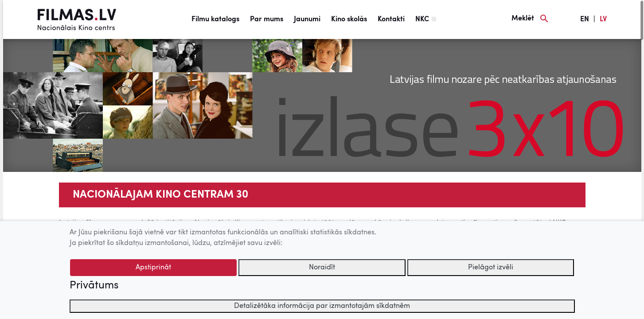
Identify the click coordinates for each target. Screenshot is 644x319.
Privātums (94, 286)
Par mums (267, 19)
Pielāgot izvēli (491, 268)
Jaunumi (307, 19)
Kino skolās (349, 19)
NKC (422, 19)
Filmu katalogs (215, 19)
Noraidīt (322, 268)
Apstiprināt (153, 268)
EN (585, 19)
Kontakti (391, 19)
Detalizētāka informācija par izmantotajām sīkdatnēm (322, 306)
